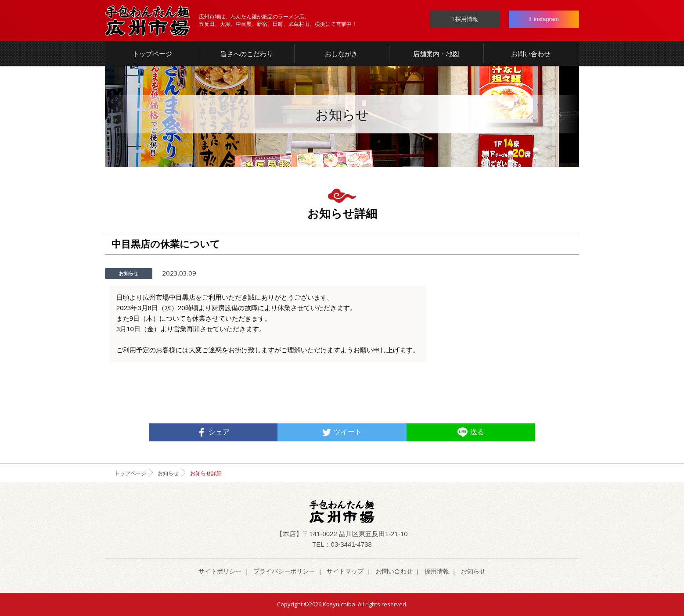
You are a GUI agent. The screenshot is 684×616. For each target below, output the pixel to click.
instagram (544, 19)
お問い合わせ (394, 571)
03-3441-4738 (351, 544)
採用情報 (465, 19)
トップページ (130, 473)
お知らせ (168, 473)
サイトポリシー (220, 571)
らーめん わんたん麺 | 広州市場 (148, 21)
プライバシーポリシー (284, 571)
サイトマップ (345, 571)
